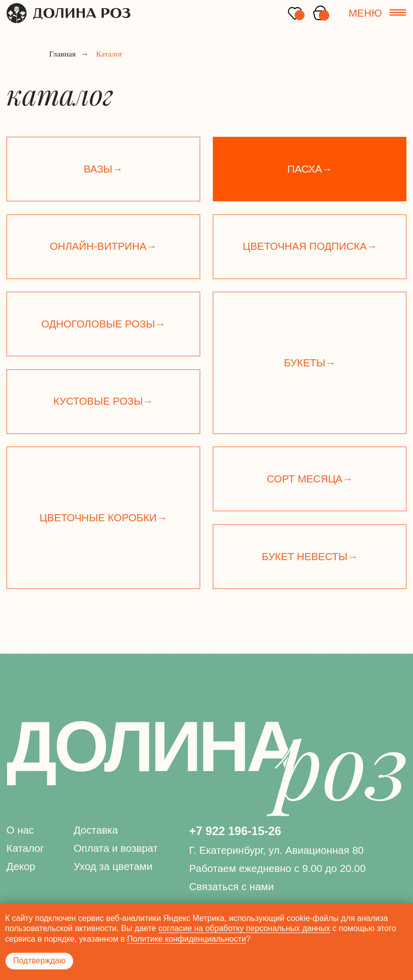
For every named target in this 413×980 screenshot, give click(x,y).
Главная (63, 54)
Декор (21, 866)
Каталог (25, 848)
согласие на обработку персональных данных (244, 928)
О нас (20, 830)
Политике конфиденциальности (187, 939)
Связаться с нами (231, 886)
